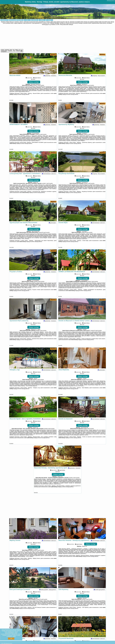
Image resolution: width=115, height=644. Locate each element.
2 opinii (93, 285)
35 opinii (96, 334)
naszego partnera (25, 97)
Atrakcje (42, 20)
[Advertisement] (58, 37)
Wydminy (53, 54)
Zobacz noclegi (34, 85)
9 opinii (87, 602)
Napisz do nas (73, 642)
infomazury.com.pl (111, 1)
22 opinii (89, 137)
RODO (14, 636)
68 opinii (44, 236)
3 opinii (88, 432)
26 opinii (38, 553)
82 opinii (42, 602)
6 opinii (39, 285)
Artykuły (49, 20)
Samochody (35, 20)
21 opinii (38, 383)
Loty (27, 20)
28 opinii (87, 236)
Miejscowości (20, 20)
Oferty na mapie (12, 20)
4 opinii (89, 186)
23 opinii (41, 137)
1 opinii (47, 186)
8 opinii (49, 432)
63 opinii (88, 88)
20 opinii (87, 383)
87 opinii (38, 88)
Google (3, 631)
